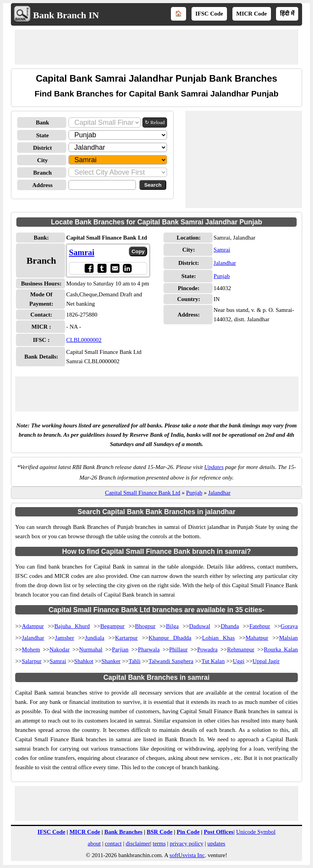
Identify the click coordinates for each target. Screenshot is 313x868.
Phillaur (179, 649)
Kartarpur (127, 638)
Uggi (239, 661)
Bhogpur (145, 626)
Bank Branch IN (66, 15)
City (42, 160)
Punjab (222, 276)
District (42, 148)
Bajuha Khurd (72, 626)
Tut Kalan (213, 661)
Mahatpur (257, 638)
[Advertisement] (156, 47)
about (94, 843)
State (43, 135)
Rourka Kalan (281, 649)
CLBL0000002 (84, 340)
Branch (42, 173)
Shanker (111, 661)
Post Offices (218, 832)
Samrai (82, 252)
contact (113, 843)
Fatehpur (260, 626)
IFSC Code (209, 14)
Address (42, 185)
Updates (214, 467)
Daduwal (200, 626)
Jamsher (64, 638)
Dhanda (230, 626)
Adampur (33, 626)
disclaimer (138, 843)
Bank (42, 122)
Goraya (289, 626)
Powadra (207, 649)
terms (159, 843)
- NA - (74, 327)
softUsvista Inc (187, 855)
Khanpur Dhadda (170, 638)
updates (216, 843)
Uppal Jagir (266, 661)
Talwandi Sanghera (171, 661)
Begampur (112, 626)
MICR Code (252, 14)
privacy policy (186, 843)
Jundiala (95, 638)
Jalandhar (225, 263)
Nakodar (60, 649)
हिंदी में (287, 14)
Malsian (288, 638)
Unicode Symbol (256, 832)
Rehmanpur (241, 649)
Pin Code (188, 832)
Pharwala (149, 649)
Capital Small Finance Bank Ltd (143, 493)
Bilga (172, 626)
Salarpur (32, 661)
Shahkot (84, 661)
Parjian (120, 649)
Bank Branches (123, 832)
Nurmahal (91, 649)
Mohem (31, 649)
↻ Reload (155, 122)
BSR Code (160, 832)
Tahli (135, 661)
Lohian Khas (218, 638)
